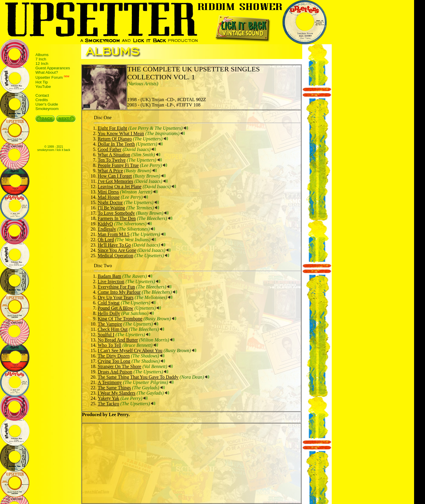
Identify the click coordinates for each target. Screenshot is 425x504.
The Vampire (110, 324)
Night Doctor (110, 202)
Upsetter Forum (49, 78)
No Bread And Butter (118, 340)
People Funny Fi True (118, 165)
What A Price (110, 171)
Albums (42, 55)
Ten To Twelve (112, 160)
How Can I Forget (115, 176)
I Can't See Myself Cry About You (130, 350)
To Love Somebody (116, 213)
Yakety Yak (108, 398)
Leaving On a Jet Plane (120, 187)
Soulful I (106, 335)
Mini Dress (108, 192)
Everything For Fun (116, 287)
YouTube (43, 87)
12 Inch (42, 64)
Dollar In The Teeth (116, 144)
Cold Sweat (109, 303)
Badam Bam (109, 276)
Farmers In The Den (117, 218)
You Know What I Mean (121, 133)
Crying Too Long (114, 361)
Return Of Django (115, 139)
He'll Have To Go (114, 245)
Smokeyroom (47, 109)
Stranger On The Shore (120, 366)
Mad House (109, 197)
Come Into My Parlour (119, 292)
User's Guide (47, 104)
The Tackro (108, 404)
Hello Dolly (109, 313)
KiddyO (105, 224)
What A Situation (114, 155)
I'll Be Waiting (111, 208)
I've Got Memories (115, 181)
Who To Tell (109, 345)
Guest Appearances (53, 68)
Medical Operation (115, 256)
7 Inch (41, 59)
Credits (42, 100)
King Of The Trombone (120, 319)
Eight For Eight (112, 128)
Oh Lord (106, 240)
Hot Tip (42, 82)
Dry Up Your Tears (116, 297)
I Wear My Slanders (117, 393)
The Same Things (114, 388)
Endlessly (107, 229)
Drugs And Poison (115, 372)
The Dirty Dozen (114, 356)
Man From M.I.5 (114, 234)
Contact (42, 95)
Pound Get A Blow (115, 308)
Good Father (109, 149)
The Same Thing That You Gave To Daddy (138, 377)
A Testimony (110, 382)
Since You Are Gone (117, 250)
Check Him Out (113, 329)
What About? (47, 72)
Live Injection (111, 281)
